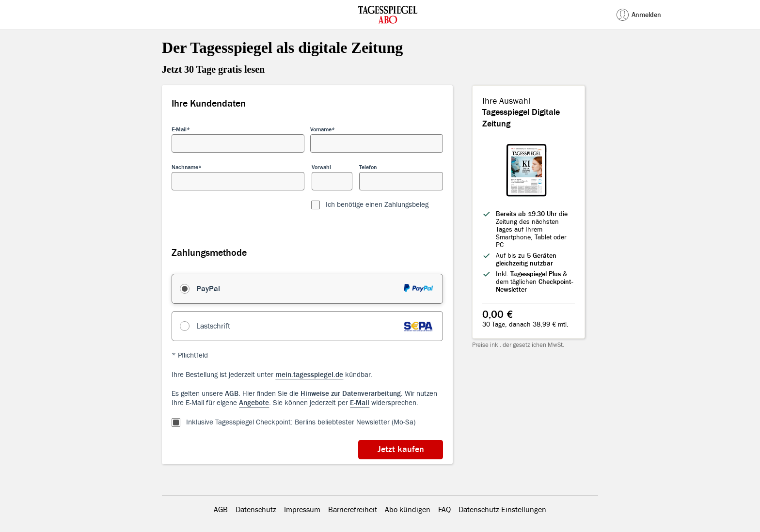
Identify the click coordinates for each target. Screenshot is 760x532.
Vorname (321, 129)
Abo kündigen (408, 510)
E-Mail (179, 129)
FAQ (444, 510)
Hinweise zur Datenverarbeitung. (352, 394)
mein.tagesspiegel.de (309, 375)
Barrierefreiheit (353, 510)
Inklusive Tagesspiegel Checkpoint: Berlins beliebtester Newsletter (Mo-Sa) (301, 422)
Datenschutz (256, 510)
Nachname (185, 167)
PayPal (208, 289)
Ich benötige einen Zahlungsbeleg (377, 205)
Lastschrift (213, 326)
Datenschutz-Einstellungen (502, 510)
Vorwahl (321, 167)
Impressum (302, 510)
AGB (221, 510)
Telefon (368, 167)
